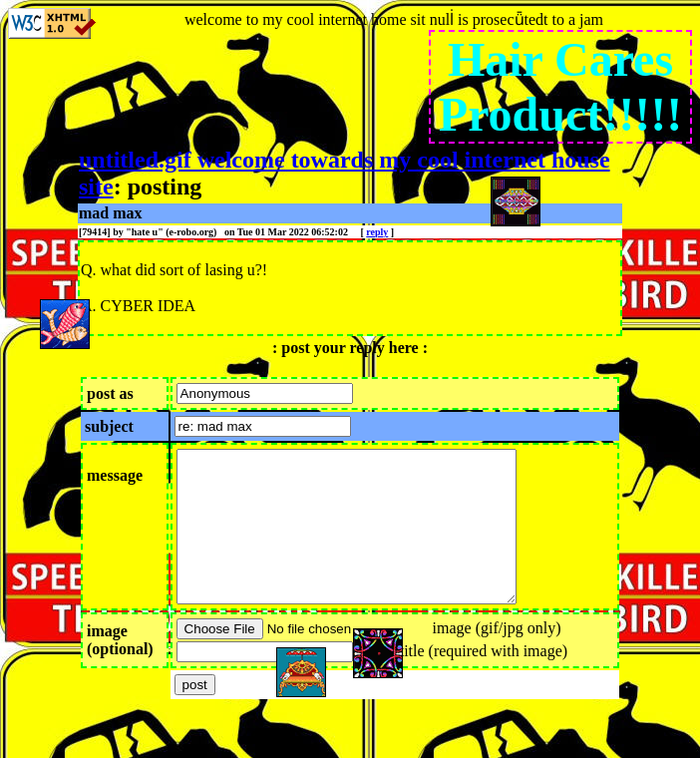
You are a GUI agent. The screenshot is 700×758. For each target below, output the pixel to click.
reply (377, 232)
